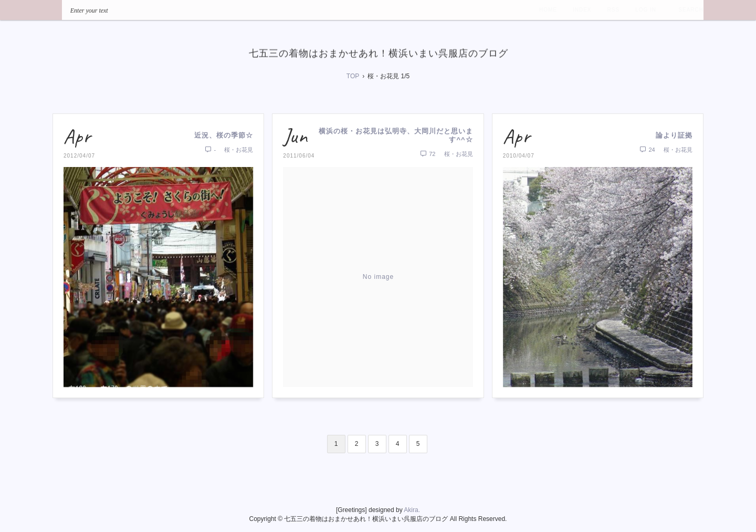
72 (428, 154)
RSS (614, 10)
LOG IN (646, 10)
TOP (353, 76)
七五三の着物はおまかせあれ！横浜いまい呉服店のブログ (379, 53)
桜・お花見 (239, 150)
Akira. (412, 510)
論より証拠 (674, 135)
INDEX (582, 10)
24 (648, 150)
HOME (548, 10)
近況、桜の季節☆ (224, 135)
